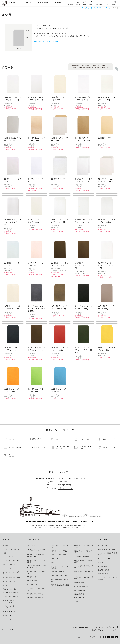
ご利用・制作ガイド (43, 3)
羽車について (59, 3)
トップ (76, 8)
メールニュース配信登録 (87, 637)
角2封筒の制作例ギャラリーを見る (46, 41)
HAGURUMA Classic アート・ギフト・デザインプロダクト (95, 627)
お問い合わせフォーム (65, 488)
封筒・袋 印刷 (85, 8)
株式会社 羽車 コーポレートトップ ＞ (105, 630)
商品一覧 (28, 3)
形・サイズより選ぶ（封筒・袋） (101, 8)
